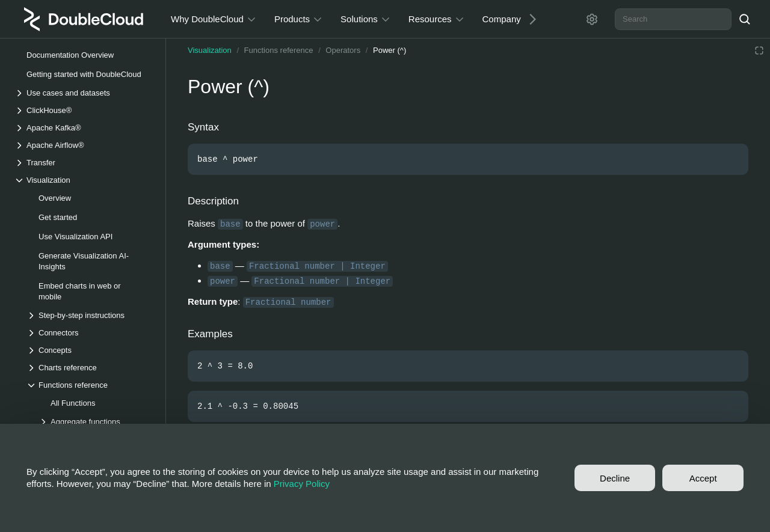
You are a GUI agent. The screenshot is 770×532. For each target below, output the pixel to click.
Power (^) (390, 50)
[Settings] (592, 19)
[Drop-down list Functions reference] (90, 385)
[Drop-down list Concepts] (90, 350)
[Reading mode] (759, 50)
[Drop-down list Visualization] (84, 180)
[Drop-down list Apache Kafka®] (84, 128)
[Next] (528, 19)
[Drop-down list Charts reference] (90, 368)
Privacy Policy (302, 484)
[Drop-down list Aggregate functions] (96, 422)
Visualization (210, 50)
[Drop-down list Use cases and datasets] (84, 93)
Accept (703, 478)
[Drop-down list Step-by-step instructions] (90, 315)
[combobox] (673, 19)
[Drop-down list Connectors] (90, 333)
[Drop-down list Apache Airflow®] (84, 145)
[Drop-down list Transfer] (84, 163)
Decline (615, 478)
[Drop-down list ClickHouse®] (84, 110)
